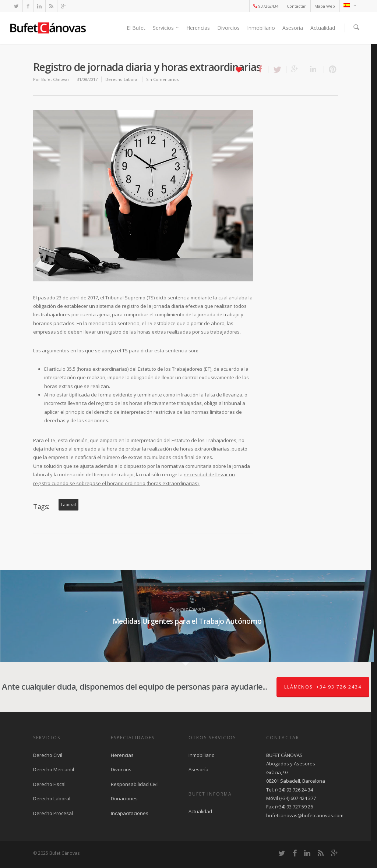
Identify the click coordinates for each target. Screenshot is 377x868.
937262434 (266, 6)
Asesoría (293, 28)
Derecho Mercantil (54, 769)
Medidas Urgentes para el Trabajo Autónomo (187, 616)
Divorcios (228, 28)
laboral (68, 505)
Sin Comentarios (162, 79)
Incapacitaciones (130, 813)
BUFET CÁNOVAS (284, 755)
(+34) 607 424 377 (297, 798)
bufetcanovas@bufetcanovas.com (305, 815)
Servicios (166, 28)
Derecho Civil (48, 755)
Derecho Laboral (122, 79)
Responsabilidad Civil (135, 784)
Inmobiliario (261, 28)
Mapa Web (325, 6)
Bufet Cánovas (55, 79)
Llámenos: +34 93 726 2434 (323, 687)
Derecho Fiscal (49, 784)
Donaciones (124, 798)
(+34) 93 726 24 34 (294, 790)
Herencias (198, 28)
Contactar (296, 6)
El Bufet (136, 28)
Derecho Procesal (53, 813)
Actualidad (323, 28)
